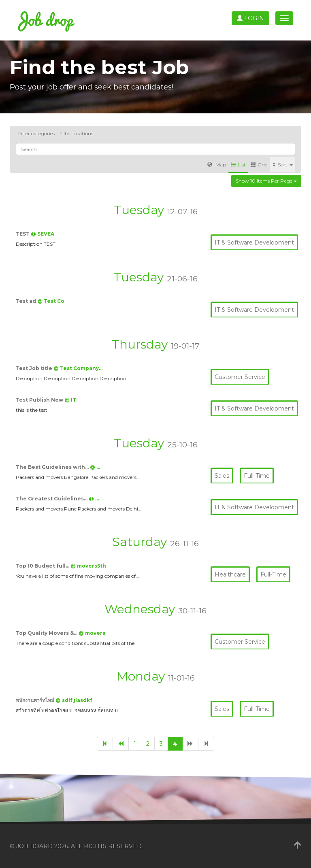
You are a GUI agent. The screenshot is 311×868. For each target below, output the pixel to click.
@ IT (70, 400)
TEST (23, 234)
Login (250, 18)
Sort (283, 165)
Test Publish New (40, 400)
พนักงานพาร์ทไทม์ (36, 700)
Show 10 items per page (266, 181)
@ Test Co (51, 301)
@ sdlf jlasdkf (74, 700)
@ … (95, 467)
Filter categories (36, 133)
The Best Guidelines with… (53, 467)
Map (217, 165)
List (238, 165)
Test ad (27, 301)
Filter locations (76, 133)
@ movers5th (88, 566)
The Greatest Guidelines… (52, 499)
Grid (259, 165)
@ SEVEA (43, 234)
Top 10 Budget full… (43, 566)
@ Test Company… (78, 368)
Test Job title (35, 368)
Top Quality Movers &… (47, 633)
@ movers (92, 633)
